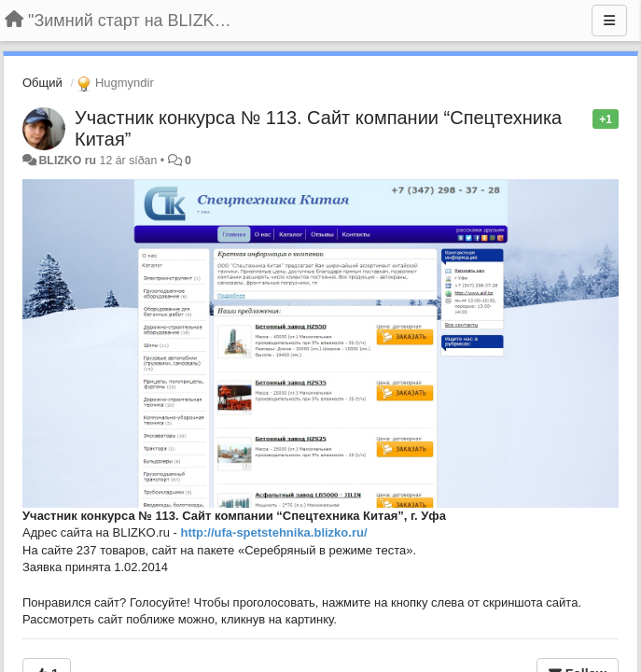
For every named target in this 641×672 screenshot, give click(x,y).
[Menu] (609, 21)
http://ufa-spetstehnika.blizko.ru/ (273, 532)
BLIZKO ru (69, 161)
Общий (42, 83)
